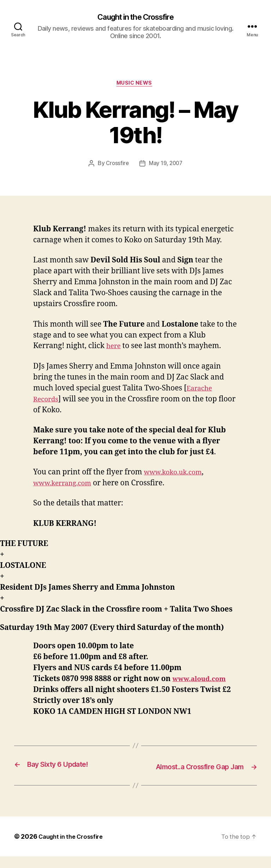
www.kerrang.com (66, 485)
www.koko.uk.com (176, 474)
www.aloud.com (203, 681)
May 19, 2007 (166, 166)
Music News (135, 85)
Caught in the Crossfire (135, 18)
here (114, 348)
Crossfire (116, 166)
